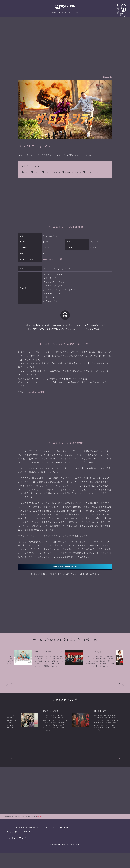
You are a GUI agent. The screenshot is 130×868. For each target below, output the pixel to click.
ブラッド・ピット (33, 177)
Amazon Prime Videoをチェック (65, 572)
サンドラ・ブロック (58, 172)
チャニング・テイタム (82, 172)
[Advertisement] (65, 41)
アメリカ (39, 172)
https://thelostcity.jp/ (54, 264)
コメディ (39, 166)
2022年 (28, 172)
